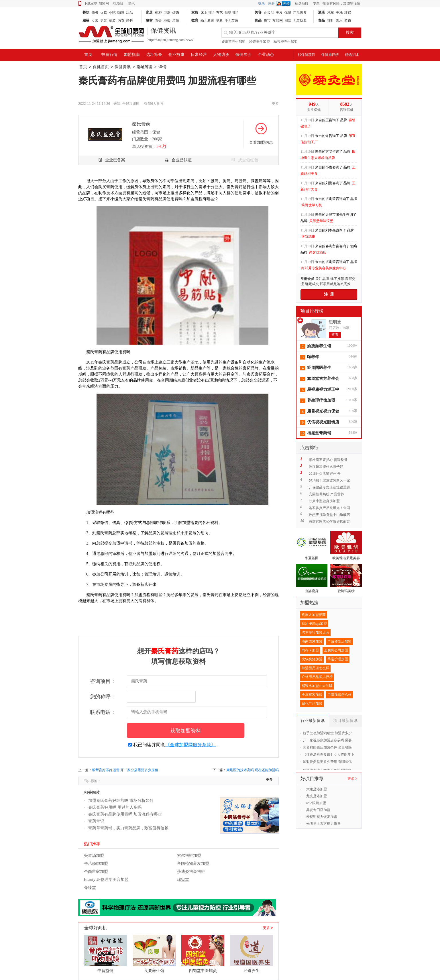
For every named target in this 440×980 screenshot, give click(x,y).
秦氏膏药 (141, 124)
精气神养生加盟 (286, 42)
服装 (86, 20)
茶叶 (331, 21)
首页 (88, 55)
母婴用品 (231, 13)
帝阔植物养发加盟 (193, 864)
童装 (112, 21)
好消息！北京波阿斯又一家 (329, 480)
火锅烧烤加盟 (312, 659)
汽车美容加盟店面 (315, 633)
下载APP (88, 4)
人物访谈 (221, 55)
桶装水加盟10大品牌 (317, 686)
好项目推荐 (312, 778)
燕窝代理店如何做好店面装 (329, 522)
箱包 (129, 21)
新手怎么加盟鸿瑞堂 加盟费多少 (327, 733)
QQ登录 (285, 3)
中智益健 (105, 971)
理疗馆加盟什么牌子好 (326, 467)
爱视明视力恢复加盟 (322, 817)
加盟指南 (132, 55)
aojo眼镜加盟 (316, 803)
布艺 (219, 13)
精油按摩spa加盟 (314, 624)
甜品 (129, 13)
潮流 (288, 21)
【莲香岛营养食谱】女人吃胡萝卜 (329, 755)
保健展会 (243, 55)
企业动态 (266, 55)
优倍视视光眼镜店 (323, 422)
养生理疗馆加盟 (321, 400)
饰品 (258, 20)
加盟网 (104, 3)
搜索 (350, 33)
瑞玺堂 (183, 880)
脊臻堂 (90, 888)
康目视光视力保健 (323, 411)
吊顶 (176, 21)
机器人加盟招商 (314, 615)
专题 (316, 3)
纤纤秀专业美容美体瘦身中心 (324, 268)
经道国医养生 (319, 368)
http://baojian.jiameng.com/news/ (171, 40)
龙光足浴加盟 (317, 796)
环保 (348, 13)
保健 (288, 13)
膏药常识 (96, 821)
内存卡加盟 (310, 650)
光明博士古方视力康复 (323, 824)
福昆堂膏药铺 (319, 433)
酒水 (339, 21)
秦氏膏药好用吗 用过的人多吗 (115, 807)
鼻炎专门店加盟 (318, 810)
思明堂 (335, 322)
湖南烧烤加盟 (312, 641)
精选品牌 (302, 3)
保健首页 (101, 67)
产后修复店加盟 (339, 641)
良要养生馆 (154, 971)
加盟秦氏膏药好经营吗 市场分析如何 (121, 801)
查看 (335, 335)
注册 (271, 3)
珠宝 (267, 21)
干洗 (339, 13)
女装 (95, 21)
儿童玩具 (300, 21)
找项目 (118, 3)
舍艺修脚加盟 (96, 864)
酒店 (321, 12)
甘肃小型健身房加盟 (324, 501)
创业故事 (176, 55)
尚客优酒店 (318, 252)
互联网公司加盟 (336, 650)
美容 (258, 12)
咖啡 (121, 13)
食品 (321, 20)
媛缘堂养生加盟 (233, 42)
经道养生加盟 (260, 42)
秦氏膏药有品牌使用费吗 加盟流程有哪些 (125, 814)
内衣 (121, 21)
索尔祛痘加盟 (189, 856)
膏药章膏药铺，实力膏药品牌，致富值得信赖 (128, 828)
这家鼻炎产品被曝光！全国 (329, 508)
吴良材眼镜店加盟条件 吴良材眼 (327, 747)
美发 (279, 13)
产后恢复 (300, 13)
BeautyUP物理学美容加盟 (106, 880)
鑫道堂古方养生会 (323, 379)
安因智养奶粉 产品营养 (326, 494)
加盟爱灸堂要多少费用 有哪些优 (327, 762)
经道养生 (252, 971)
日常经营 (199, 55)
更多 (268, 928)
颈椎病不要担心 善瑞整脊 (328, 460)
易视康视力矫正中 (323, 389)
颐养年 (313, 357)
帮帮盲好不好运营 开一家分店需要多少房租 (125, 770)
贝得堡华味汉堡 (321, 221)
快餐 (95, 13)
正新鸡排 (308, 237)
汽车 (331, 13)
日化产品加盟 (312, 704)
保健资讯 (123, 67)
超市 (348, 21)
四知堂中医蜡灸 (203, 971)
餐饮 (86, 12)
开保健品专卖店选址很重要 (329, 487)
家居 (149, 12)
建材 (149, 20)
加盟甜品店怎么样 (315, 668)
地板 (167, 21)
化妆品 (269, 13)
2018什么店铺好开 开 (325, 474)
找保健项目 (307, 55)
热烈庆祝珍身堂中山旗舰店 (329, 515)
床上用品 (207, 13)
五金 (158, 21)
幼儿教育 (207, 21)
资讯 (131, 3)
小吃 (112, 13)
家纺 (195, 12)
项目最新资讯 (345, 721)
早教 (219, 21)
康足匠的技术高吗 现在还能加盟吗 (253, 770)
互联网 (278, 21)
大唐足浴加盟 (317, 789)
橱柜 (158, 13)
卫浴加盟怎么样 (339, 695)
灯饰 (176, 13)
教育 (195, 20)
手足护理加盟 (338, 659)
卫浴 (167, 13)
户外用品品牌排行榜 (317, 677)
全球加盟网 (131, 104)
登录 (262, 3)
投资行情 (109, 55)
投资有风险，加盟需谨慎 (341, 3)
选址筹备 (154, 55)
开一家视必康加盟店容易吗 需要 (327, 740)
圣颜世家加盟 (96, 872)
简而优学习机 (312, 205)
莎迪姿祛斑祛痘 (191, 872)
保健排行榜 (330, 55)
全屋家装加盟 (312, 695)
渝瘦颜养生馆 (319, 346)
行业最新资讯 (313, 721)
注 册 (329, 294)
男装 (104, 21)
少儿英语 (231, 21)
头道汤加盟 (94, 856)
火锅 (104, 13)
